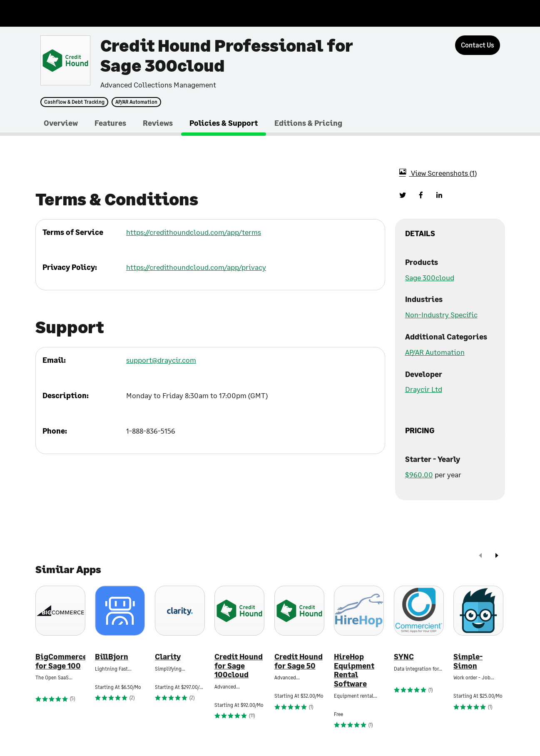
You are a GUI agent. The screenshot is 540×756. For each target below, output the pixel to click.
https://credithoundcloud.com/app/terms (194, 232)
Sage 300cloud (430, 277)
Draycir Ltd (424, 389)
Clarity (168, 657)
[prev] (480, 556)
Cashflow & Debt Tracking (74, 102)
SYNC (404, 657)
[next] (497, 556)
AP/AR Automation (136, 102)
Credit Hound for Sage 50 (299, 661)
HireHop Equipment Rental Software (354, 670)
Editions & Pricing (308, 123)
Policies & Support (224, 123)
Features (110, 123)
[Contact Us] (478, 45)
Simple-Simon (468, 661)
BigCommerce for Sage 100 (60, 661)
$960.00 (419, 474)
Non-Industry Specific (441, 314)
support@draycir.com (161, 360)
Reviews (158, 123)
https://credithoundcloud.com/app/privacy (196, 267)
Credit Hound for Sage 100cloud (239, 666)
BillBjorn (112, 657)
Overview (61, 123)
